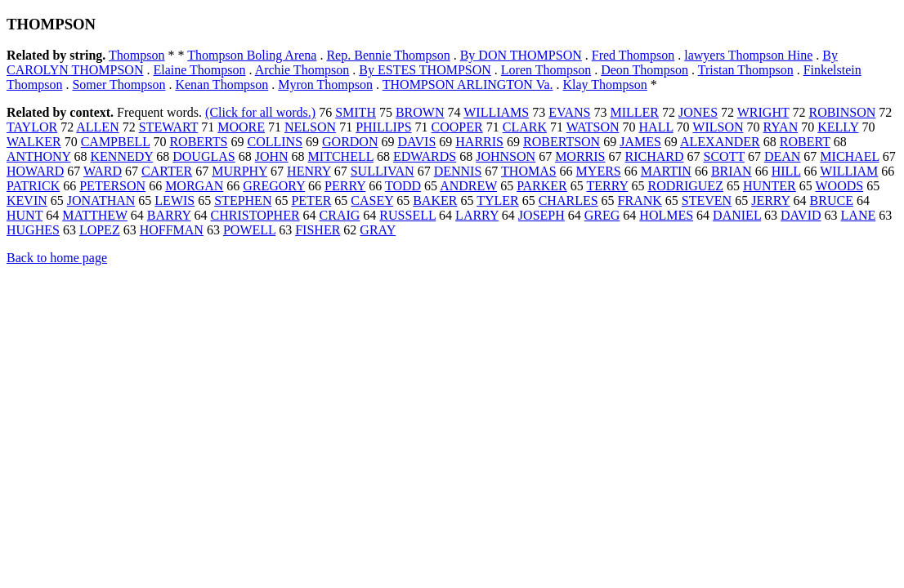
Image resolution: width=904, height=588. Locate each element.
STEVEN (707, 200)
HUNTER (770, 186)
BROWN (420, 112)
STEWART (169, 127)
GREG (602, 215)
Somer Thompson (119, 85)
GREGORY (274, 186)
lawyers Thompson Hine (748, 55)
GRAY (378, 230)
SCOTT (724, 156)
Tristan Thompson (746, 70)
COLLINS (275, 142)
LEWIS (175, 200)
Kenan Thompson (222, 85)
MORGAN (194, 186)
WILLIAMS (496, 112)
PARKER (542, 186)
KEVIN (27, 200)
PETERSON (112, 186)
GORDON (350, 142)
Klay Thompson (605, 85)
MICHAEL (849, 156)
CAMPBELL (116, 142)
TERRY (608, 186)
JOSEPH (542, 215)
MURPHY (239, 171)
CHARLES (568, 200)
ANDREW (468, 186)
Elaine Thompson (199, 70)
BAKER (435, 200)
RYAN (781, 127)
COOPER (457, 127)
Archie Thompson (302, 70)
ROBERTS (198, 142)
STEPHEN (243, 200)
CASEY (372, 200)
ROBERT (805, 142)
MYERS (599, 171)
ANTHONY (39, 156)
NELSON (310, 127)
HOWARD (35, 171)
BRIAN (732, 171)
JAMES (640, 142)
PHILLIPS (383, 127)
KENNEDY (122, 156)
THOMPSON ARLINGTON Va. (468, 85)
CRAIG (340, 215)
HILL (786, 171)
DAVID (801, 215)
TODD (403, 186)
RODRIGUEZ (685, 186)
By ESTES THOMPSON (425, 70)
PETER (311, 200)
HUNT (25, 215)
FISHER (318, 230)
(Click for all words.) (260, 112)
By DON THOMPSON (521, 55)
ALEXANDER (720, 142)
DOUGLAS (204, 156)
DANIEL (737, 215)
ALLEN (97, 127)
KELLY (838, 127)
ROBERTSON (562, 142)
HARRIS (479, 142)
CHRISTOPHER (255, 215)
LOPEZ (100, 230)
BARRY (169, 215)
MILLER (634, 112)
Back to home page (57, 258)
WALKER (34, 142)
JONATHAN (101, 200)
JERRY (770, 200)
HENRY (309, 171)
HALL (656, 127)
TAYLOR (32, 127)
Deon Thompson (644, 70)
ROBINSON (842, 112)
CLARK (525, 127)
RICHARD (654, 156)
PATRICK (33, 186)
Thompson (136, 55)
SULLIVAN (383, 171)
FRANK (640, 200)
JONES (698, 112)
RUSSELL (407, 215)
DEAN (782, 156)
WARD (103, 171)
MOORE (241, 127)
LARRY (477, 215)
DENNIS (458, 171)
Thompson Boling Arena (252, 55)
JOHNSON (506, 156)
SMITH (356, 112)
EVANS (569, 112)
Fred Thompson (633, 55)
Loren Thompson (546, 70)
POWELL (249, 230)
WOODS (840, 186)
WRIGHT (763, 112)
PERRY (345, 186)
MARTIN (666, 171)
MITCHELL (341, 156)
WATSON (593, 127)
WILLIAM (849, 171)
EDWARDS (425, 156)
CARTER (167, 171)
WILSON (718, 127)
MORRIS (580, 156)
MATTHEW (95, 215)
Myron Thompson (325, 85)
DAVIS (416, 142)
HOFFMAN (172, 230)
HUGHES (33, 230)
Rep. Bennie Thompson (388, 55)
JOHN (272, 156)
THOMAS (529, 171)
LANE (859, 215)
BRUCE (832, 200)
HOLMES (666, 215)
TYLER (498, 200)
